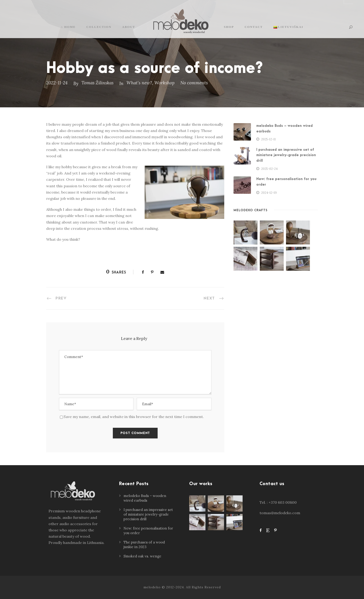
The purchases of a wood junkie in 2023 (144, 545)
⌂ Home (68, 27)
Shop (229, 27)
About (129, 27)
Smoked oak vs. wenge (142, 556)
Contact (254, 27)
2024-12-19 (269, 193)
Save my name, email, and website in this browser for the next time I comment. (134, 417)
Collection (99, 27)
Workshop (164, 83)
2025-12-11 (268, 139)
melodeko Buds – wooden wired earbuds (145, 498)
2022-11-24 (57, 83)
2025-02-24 (269, 169)
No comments (194, 83)
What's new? (139, 83)
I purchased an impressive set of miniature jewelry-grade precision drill (286, 155)
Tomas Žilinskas (97, 83)
